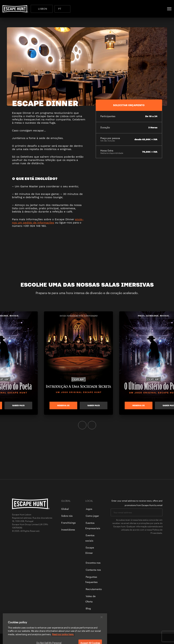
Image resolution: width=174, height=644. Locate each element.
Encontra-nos (93, 563)
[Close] (102, 621)
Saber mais (23, 405)
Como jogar (92, 516)
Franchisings (68, 523)
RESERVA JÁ (68, 405)
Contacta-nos (93, 570)
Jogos (89, 509)
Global (65, 509)
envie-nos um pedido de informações (48, 221)
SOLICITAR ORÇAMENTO (129, 105)
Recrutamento (94, 589)
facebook (149, 639)
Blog (88, 608)
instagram (160, 639)
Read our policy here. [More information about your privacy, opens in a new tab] (63, 638)
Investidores (68, 530)
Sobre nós (67, 516)
